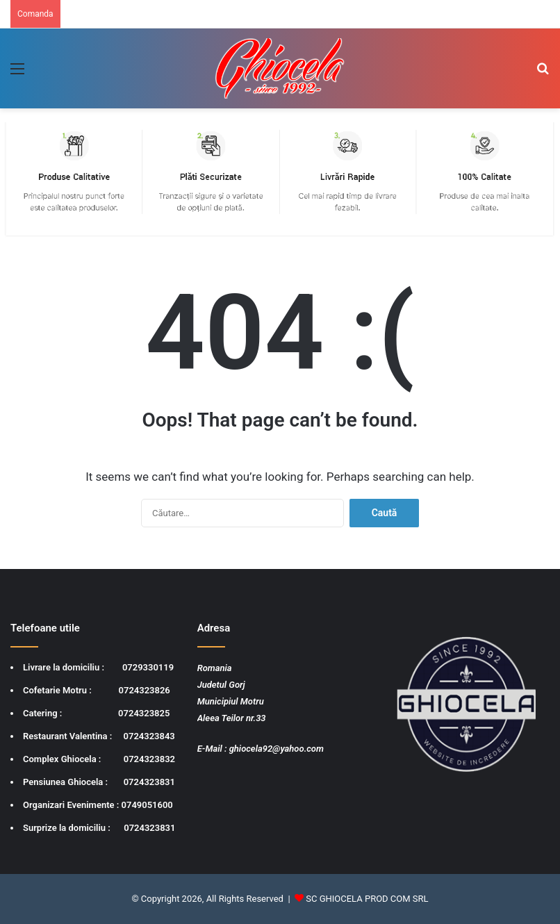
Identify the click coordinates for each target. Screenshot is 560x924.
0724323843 (149, 736)
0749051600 (147, 805)
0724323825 (144, 713)
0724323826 (145, 690)
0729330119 (148, 667)
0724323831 (149, 782)
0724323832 (149, 759)
